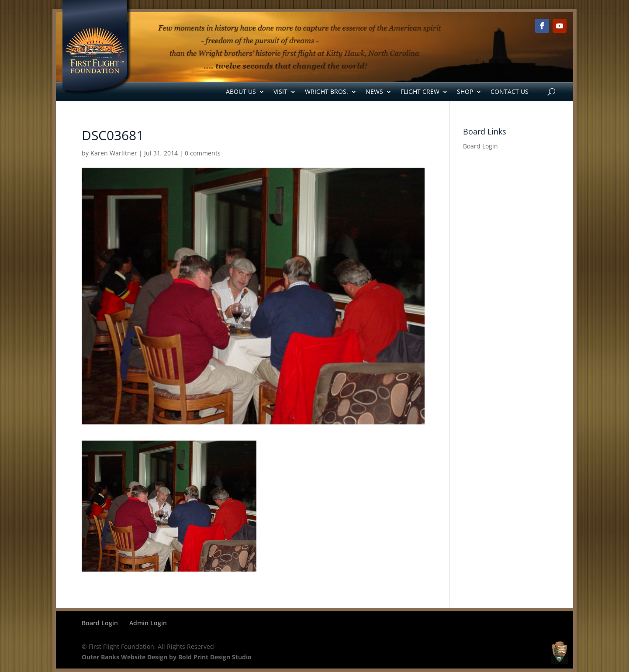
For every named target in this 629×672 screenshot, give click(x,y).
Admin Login (148, 623)
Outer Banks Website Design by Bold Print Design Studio (167, 657)
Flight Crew (420, 91)
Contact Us (510, 91)
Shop (465, 91)
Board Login (480, 146)
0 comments (203, 153)
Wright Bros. (327, 91)
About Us (241, 91)
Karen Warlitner (114, 153)
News (374, 91)
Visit (280, 91)
